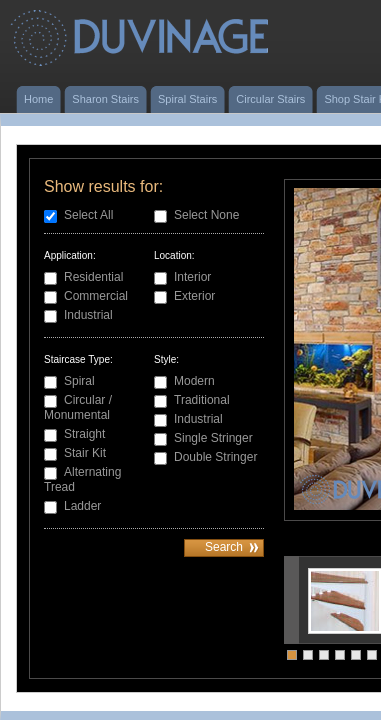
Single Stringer (213, 438)
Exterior (194, 296)
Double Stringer (215, 457)
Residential (93, 277)
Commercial (96, 296)
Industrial (88, 315)
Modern (194, 381)
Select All (88, 215)
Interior (192, 277)
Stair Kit (85, 453)
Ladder (82, 506)
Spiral (79, 381)
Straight (84, 434)
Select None (206, 215)
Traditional (202, 400)
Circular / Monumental (78, 407)
